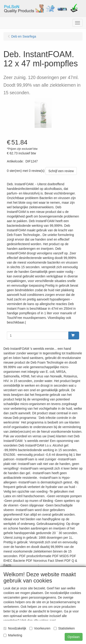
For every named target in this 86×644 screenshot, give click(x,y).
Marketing (13, 635)
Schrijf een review (61, 171)
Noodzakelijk (15, 628)
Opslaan (74, 637)
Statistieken (64, 628)
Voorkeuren (40, 628)
